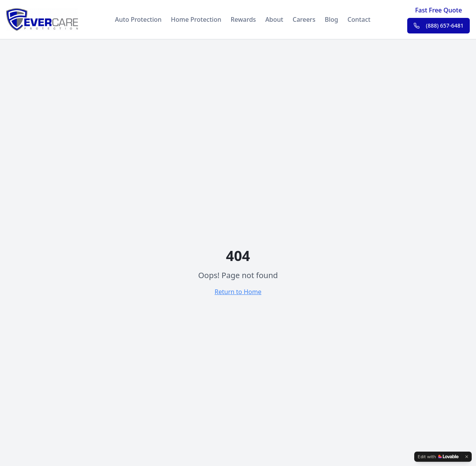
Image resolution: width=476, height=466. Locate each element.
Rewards (243, 19)
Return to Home (238, 292)
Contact (359, 19)
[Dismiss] (467, 457)
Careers (304, 19)
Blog (331, 19)
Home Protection (196, 19)
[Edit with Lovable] (438, 457)
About (274, 19)
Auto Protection (138, 19)
